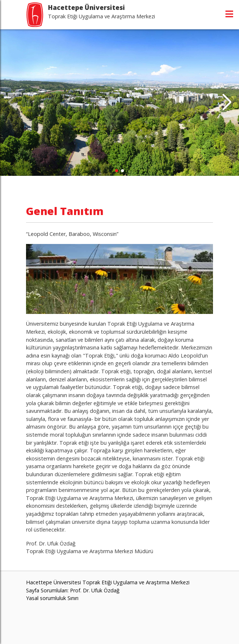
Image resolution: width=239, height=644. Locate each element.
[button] (227, 103)
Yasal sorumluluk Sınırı (52, 598)
